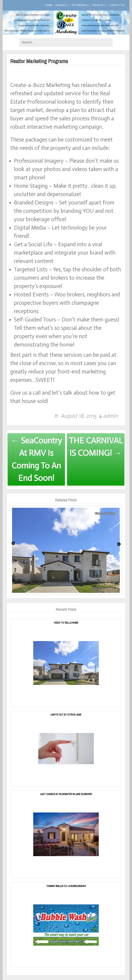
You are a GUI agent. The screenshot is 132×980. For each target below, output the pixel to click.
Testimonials (80, 5)
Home (49, 5)
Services (60, 5)
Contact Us (117, 5)
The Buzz (97, 5)
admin (110, 416)
